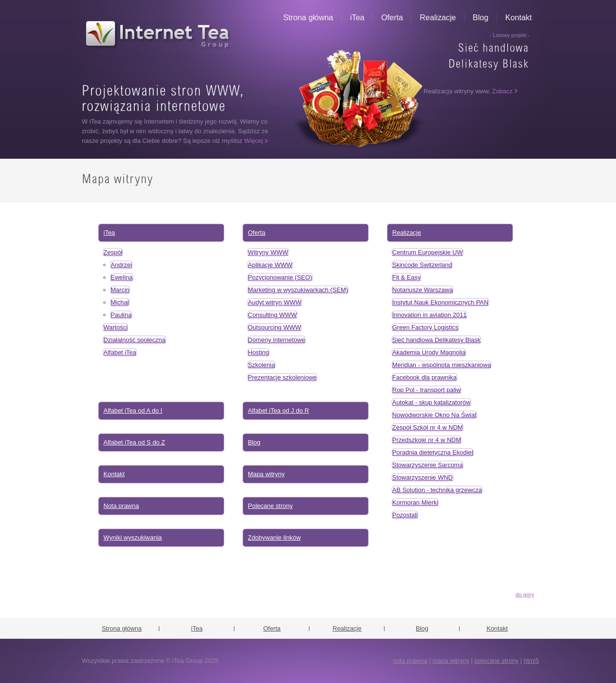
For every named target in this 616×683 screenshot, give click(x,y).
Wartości (115, 327)
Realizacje (438, 17)
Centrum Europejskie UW (428, 252)
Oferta (392, 17)
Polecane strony (270, 506)
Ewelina (122, 277)
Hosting (258, 352)
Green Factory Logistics (425, 327)
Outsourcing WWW (275, 327)
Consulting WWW (272, 315)
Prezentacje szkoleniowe (282, 377)
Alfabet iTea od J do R (278, 411)
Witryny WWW (268, 252)
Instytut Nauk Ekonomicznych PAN (440, 302)
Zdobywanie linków (274, 538)
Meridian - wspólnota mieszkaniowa (442, 365)
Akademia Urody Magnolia (429, 352)
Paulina (121, 315)
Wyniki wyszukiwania (133, 538)
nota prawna (410, 661)
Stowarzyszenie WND (423, 477)
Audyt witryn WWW (275, 302)
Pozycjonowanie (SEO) (280, 277)
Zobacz (502, 91)
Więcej (253, 141)
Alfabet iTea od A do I (133, 411)
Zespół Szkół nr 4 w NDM (428, 427)
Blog (481, 17)
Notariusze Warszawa (423, 290)
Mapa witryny (266, 474)
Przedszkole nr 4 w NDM (427, 440)
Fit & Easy (406, 277)
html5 (531, 661)
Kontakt (519, 17)
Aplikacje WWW (270, 265)
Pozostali (405, 515)
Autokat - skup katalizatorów (431, 402)
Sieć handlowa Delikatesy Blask (436, 340)
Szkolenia (261, 365)
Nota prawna (121, 506)
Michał (120, 302)
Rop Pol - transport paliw (426, 390)
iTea (357, 17)
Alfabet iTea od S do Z (134, 442)
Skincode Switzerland (422, 265)
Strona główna (308, 17)
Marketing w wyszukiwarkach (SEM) (298, 290)
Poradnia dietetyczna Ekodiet (433, 452)
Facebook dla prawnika (424, 377)
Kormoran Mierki (415, 502)
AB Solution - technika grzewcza (437, 490)
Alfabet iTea (120, 352)
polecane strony (497, 661)
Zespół (113, 252)
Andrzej (121, 265)
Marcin (120, 290)
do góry (525, 594)
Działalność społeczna (135, 340)
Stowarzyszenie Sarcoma (428, 465)
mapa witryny (451, 661)
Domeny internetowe (276, 340)
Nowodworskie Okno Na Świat (434, 415)
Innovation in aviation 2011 (430, 315)
